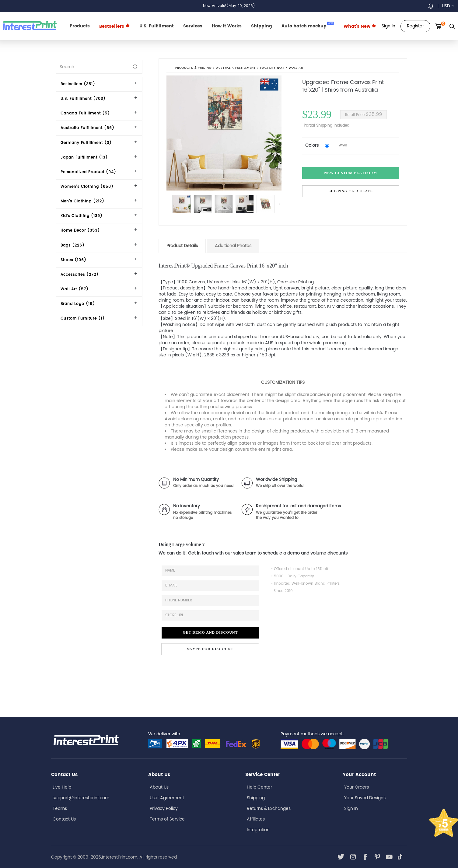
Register (415, 26)
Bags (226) (73, 245)
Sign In (351, 808)
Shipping (262, 26)
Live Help (62, 787)
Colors (312, 145)
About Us (159, 787)
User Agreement (167, 798)
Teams (60, 808)
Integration (258, 830)
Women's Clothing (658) (87, 187)
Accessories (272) (80, 275)
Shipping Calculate (351, 191)
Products (80, 26)
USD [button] (448, 6)
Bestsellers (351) (78, 84)
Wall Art (297, 68)
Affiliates (256, 819)
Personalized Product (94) (88, 172)
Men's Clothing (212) (82, 201)
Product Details (182, 246)
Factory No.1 (272, 68)
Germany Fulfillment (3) (86, 143)
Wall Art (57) (75, 289)
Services (193, 26)
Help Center (259, 787)
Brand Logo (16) (78, 304)
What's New (360, 26)
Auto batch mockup (308, 26)
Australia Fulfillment (236, 68)
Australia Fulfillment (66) (87, 128)
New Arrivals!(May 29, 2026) (229, 6)
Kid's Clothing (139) (82, 216)
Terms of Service (167, 819)
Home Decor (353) (80, 231)
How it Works (227, 26)
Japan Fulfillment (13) (84, 157)
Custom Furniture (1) (83, 318)
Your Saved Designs (365, 798)
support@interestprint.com (81, 798)
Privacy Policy (164, 808)
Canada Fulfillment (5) (85, 113)
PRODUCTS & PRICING (193, 68)
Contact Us (64, 819)
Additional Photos (233, 246)
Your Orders (357, 787)
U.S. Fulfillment (157, 26)
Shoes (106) (73, 260)
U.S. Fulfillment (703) (83, 99)
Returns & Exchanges (269, 808)
